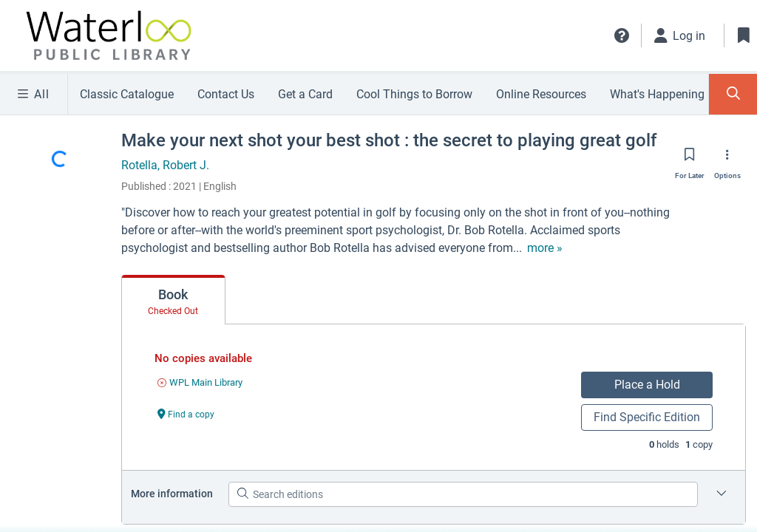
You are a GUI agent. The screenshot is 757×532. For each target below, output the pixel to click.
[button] (622, 35)
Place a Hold (647, 385)
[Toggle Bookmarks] (744, 35)
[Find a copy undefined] (186, 413)
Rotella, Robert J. (165, 165)
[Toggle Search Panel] (733, 94)
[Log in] (680, 35)
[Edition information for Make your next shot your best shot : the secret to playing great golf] (722, 494)
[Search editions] (463, 494)
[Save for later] (690, 159)
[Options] (727, 159)
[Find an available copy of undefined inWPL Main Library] (200, 382)
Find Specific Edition (647, 417)
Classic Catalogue (127, 94)
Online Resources (541, 94)
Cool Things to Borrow (414, 94)
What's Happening (657, 94)
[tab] (173, 300)
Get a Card (305, 94)
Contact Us (226, 94)
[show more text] (424, 248)
